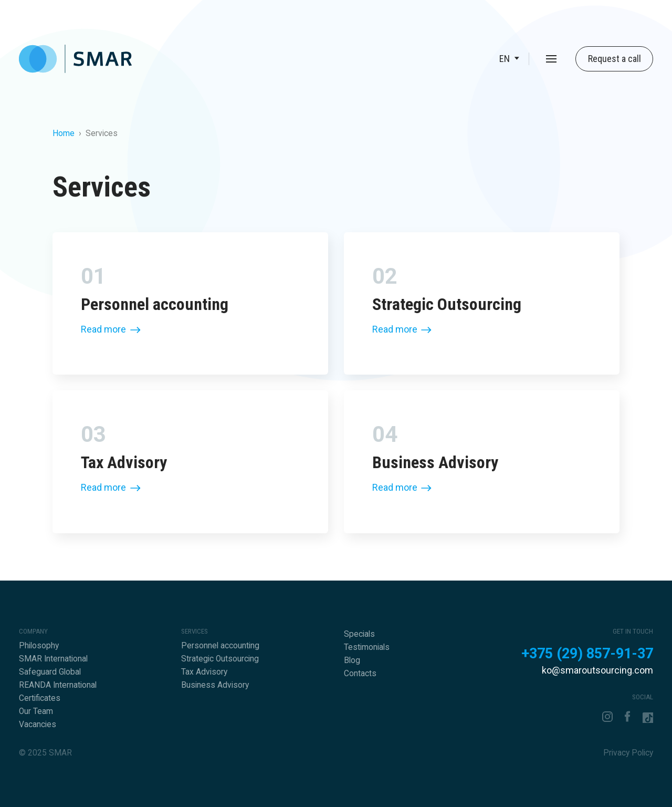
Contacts (360, 674)
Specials (359, 634)
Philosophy (39, 646)
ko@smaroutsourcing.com (597, 670)
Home (64, 133)
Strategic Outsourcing (220, 659)
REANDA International (58, 685)
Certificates (40, 698)
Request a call (615, 59)
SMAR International (53, 659)
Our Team (36, 711)
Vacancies (38, 725)
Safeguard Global (50, 672)
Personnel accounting (220, 646)
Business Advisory (215, 685)
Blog (352, 660)
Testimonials (367, 647)
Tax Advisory (204, 672)
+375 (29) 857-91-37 (587, 654)
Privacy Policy (628, 753)
